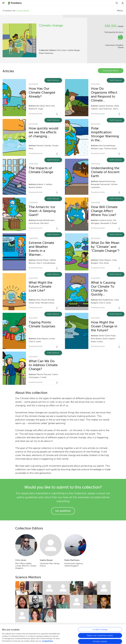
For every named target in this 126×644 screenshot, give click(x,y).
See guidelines (63, 511)
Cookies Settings (100, 639)
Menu (120, 11)
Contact (68, 634)
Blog (59, 634)
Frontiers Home (47, 634)
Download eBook (111, 71)
